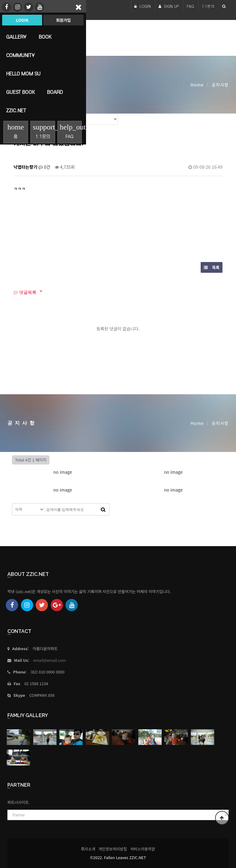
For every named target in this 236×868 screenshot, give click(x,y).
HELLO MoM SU (23, 74)
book (45, 37)
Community (20, 55)
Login (22, 20)
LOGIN (143, 6)
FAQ (190, 6)
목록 (212, 267)
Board (55, 92)
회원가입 (63, 20)
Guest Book (20, 92)
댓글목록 (25, 292)
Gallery (16, 37)
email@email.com (49, 660)
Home (197, 85)
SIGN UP (169, 6)
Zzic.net (16, 110)
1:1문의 (208, 6)
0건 (44, 167)
